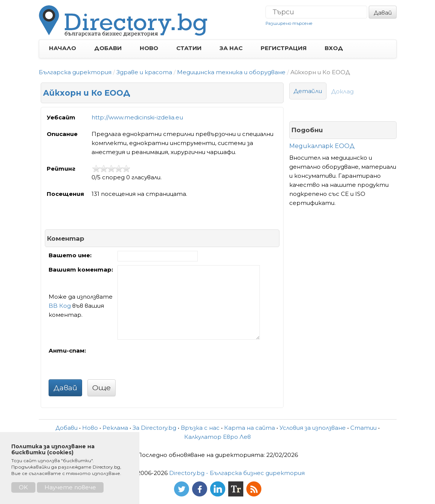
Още (101, 388)
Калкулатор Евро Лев (217, 437)
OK (23, 487)
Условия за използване (313, 428)
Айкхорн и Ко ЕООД (87, 93)
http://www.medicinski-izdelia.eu (137, 117)
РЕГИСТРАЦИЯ (284, 48)
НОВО (149, 48)
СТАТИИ (189, 48)
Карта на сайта (250, 428)
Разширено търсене (289, 23)
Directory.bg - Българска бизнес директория (237, 473)
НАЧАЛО (63, 48)
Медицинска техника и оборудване (231, 72)
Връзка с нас (200, 428)
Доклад (343, 91)
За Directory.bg (154, 428)
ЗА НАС (231, 48)
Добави (66, 428)
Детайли (308, 91)
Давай (383, 13)
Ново (90, 428)
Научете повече (70, 487)
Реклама (115, 428)
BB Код (60, 306)
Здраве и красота (144, 72)
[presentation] (175, 361)
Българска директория (75, 72)
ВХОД (334, 48)
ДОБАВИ (108, 48)
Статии (363, 428)
